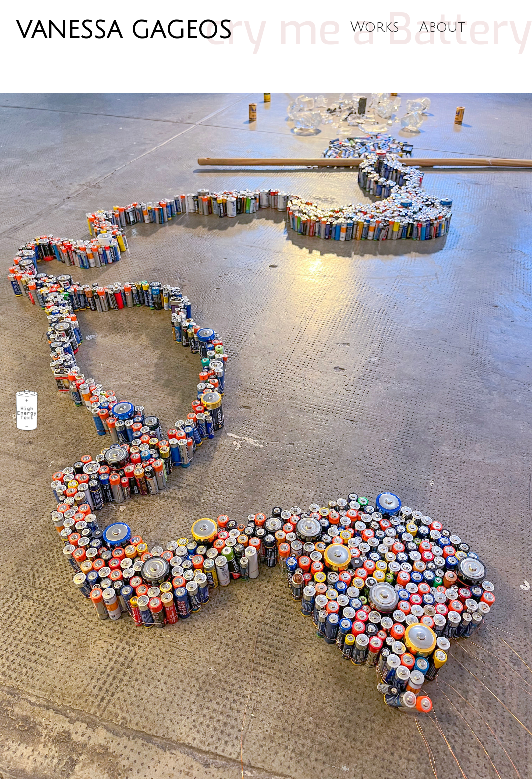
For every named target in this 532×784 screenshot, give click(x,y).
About (442, 27)
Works (375, 27)
